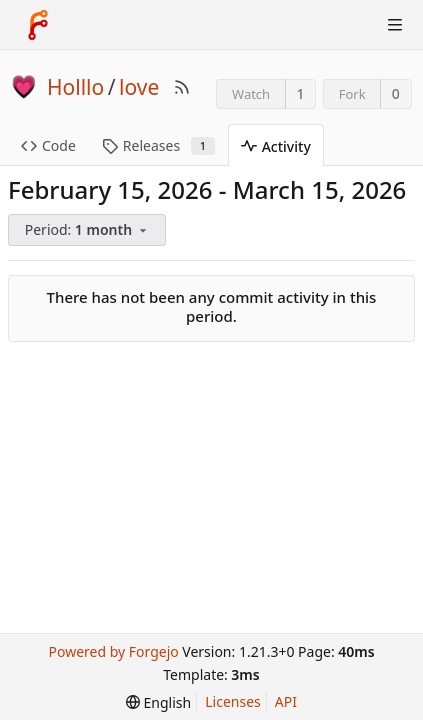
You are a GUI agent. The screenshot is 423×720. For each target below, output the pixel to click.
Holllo (75, 87)
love (139, 87)
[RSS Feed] (182, 87)
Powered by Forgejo (113, 651)
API (286, 701)
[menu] (89, 230)
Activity (276, 146)
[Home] (38, 25)
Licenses (233, 701)
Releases (158, 145)
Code (48, 145)
